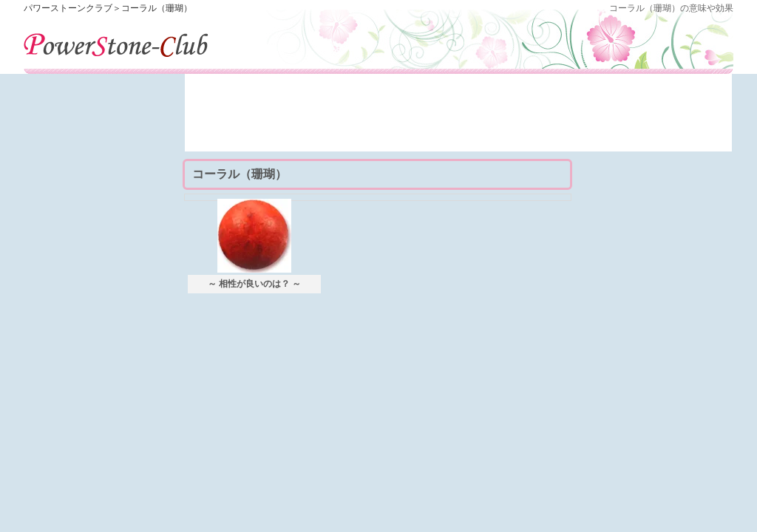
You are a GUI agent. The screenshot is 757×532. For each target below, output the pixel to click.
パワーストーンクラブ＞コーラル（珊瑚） (108, 8)
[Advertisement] (458, 118)
